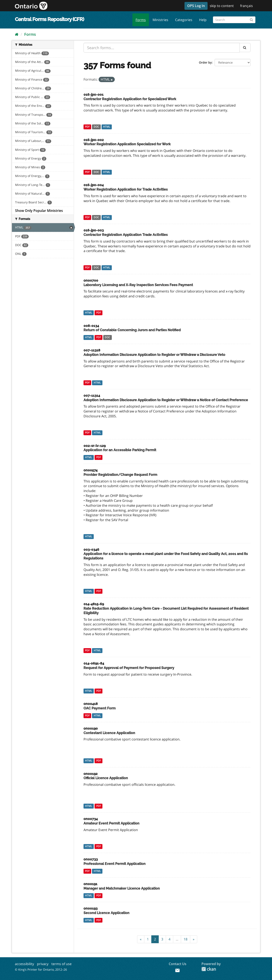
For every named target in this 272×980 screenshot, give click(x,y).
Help (203, 20)
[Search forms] (234, 20)
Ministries (160, 20)
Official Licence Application (106, 778)
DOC (96, 127)
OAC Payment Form (100, 708)
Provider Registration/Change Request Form (120, 475)
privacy (43, 964)
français (246, 6)
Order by (205, 62)
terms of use (62, 964)
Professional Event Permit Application (115, 864)
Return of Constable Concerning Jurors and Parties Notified (132, 330)
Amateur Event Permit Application (111, 823)
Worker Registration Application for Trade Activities (126, 189)
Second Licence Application (106, 913)
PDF (87, 127)
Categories (184, 20)
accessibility (24, 964)
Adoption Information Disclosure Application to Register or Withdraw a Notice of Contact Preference (166, 400)
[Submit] (251, 19)
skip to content (222, 6)
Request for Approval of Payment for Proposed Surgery (129, 668)
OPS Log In (196, 6)
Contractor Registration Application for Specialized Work (130, 99)
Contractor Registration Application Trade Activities (126, 235)
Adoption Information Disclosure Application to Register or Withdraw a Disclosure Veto (154, 355)
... (177, 939)
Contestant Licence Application (109, 733)
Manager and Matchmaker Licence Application (122, 888)
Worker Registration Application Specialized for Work (127, 144)
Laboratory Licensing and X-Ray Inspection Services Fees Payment (138, 285)
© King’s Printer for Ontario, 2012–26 (41, 969)
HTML (107, 127)
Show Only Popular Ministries (39, 211)
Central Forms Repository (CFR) (49, 19)
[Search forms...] (162, 48)
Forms (141, 20)
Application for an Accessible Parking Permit (120, 450)
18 (186, 939)
